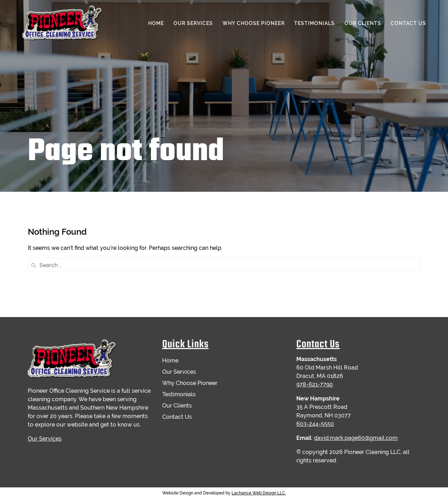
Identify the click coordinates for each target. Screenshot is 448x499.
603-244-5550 (315, 424)
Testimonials (314, 23)
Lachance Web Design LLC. (259, 493)
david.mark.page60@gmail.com (356, 438)
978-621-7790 (315, 384)
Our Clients (363, 23)
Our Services (193, 23)
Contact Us (408, 23)
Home (156, 23)
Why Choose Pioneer (254, 23)
